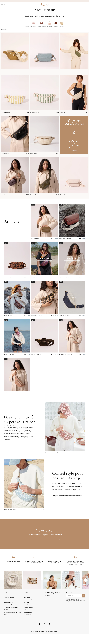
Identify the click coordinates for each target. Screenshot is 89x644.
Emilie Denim (34, 71)
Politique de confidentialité (11, 607)
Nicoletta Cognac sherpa (65, 361)
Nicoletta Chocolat (36, 361)
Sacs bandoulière (42, 26)
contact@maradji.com (72, 569)
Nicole (25, 439)
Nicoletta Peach (8, 400)
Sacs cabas (50, 26)
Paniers (62, 26)
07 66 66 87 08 (78, 571)
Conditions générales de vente (12, 610)
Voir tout (27, 26)
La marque (27, 595)
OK (60, 540)
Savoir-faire (27, 597)
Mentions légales (8, 605)
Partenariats (27, 610)
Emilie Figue (4, 202)
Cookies (6, 615)
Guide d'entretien (9, 602)
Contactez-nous (28, 612)
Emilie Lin (63, 202)
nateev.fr (56, 631)
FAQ (5, 595)
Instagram (44, 624)
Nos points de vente (29, 605)
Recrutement (27, 615)
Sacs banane (33, 26)
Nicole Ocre (4, 71)
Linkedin (50, 624)
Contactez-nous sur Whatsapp (14, 612)
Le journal (26, 602)
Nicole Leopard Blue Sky (10, 516)
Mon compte (7, 600)
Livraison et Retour (9, 597)
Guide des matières (29, 600)
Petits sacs (56, 26)
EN (4, 1)
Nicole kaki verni (35, 202)
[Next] (86, 580)
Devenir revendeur (29, 607)
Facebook (39, 624)
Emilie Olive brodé (65, 71)
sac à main (60, 502)
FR (1, 1)
